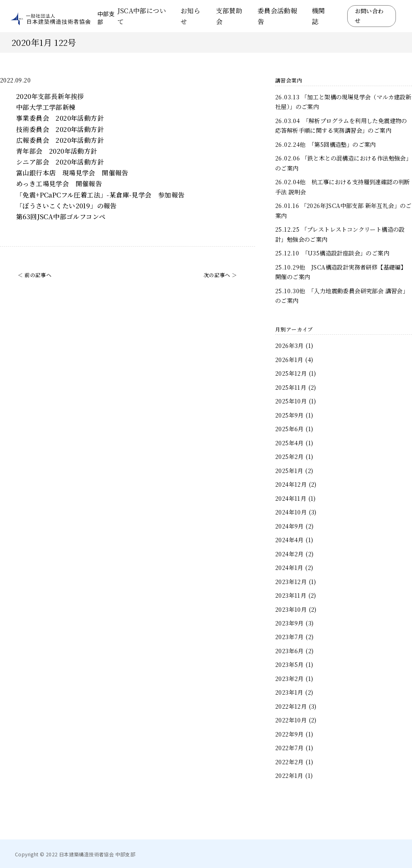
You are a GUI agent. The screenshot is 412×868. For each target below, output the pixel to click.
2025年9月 (289, 415)
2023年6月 (289, 651)
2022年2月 (289, 762)
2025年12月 (291, 373)
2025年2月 (289, 456)
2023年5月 (289, 664)
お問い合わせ (369, 16)
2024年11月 (291, 498)
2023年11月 (291, 595)
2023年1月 (289, 692)
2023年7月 (289, 637)
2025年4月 (289, 443)
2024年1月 (289, 567)
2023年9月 (289, 623)
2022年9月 (289, 734)
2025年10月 (291, 401)
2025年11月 (291, 387)
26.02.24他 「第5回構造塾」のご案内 (325, 144)
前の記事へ (38, 275)
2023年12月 (291, 581)
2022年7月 (289, 748)
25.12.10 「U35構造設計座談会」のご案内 (332, 253)
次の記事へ (217, 275)
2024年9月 (289, 526)
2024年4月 (289, 540)
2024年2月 (289, 554)
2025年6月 (289, 429)
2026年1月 (289, 359)
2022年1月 (289, 775)
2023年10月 (291, 609)
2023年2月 (289, 678)
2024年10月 (291, 512)
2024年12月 (291, 484)
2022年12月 (291, 706)
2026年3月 (289, 345)
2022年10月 (291, 720)
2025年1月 (289, 470)
